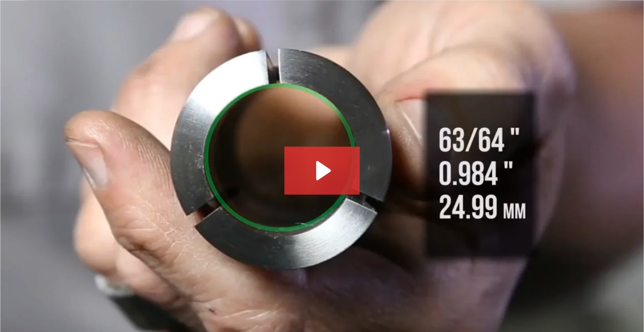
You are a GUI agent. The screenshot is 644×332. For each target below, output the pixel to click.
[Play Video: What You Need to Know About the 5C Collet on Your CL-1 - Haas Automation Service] (322, 171)
